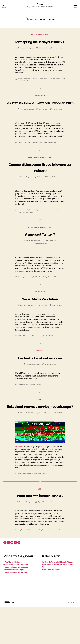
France (20, 156)
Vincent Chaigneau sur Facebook (16, 604)
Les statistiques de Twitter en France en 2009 (40, 113)
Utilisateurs (47, 156)
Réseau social (47, 86)
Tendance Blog (47, 171)
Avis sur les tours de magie (52, 607)
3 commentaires (58, 55)
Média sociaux (37, 86)
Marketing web (40, 103)
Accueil (20, 227)
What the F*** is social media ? (40, 529)
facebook (21, 86)
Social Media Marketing (41, 294)
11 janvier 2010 (43, 122)
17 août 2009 (43, 323)
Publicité (28, 567)
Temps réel (52, 294)
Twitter (29, 88)
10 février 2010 (43, 55)
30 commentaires (41, 194)
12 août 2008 (43, 443)
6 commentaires (58, 122)
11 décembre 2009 (51, 258)
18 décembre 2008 (51, 388)
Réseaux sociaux (38, 35)
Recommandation (37, 567)
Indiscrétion (28, 86)
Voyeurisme (35, 88)
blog (19, 567)
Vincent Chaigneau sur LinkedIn (15, 609)
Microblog (21, 294)
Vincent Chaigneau (27, 55)
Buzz (23, 567)
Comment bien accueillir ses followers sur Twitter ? (40, 181)
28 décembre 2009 (51, 191)
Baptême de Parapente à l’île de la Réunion (57, 599)
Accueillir (26, 227)
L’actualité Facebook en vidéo (40, 378)
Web (47, 35)
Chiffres (20, 353)
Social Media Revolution (40, 316)
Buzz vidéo (40, 369)
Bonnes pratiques (35, 227)
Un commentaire (57, 443)
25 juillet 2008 (42, 539)
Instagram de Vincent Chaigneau (16, 602)
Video (54, 353)
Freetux (40, 4)
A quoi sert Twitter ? (40, 251)
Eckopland (20, 477)
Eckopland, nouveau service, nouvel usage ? (40, 434)
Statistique (35, 156)
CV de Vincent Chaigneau (13, 599)
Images (20, 504)
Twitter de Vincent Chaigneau (14, 607)
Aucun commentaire (41, 261)
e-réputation (45, 227)
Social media (22, 88)
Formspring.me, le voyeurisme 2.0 (40, 45)
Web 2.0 (54, 156)
